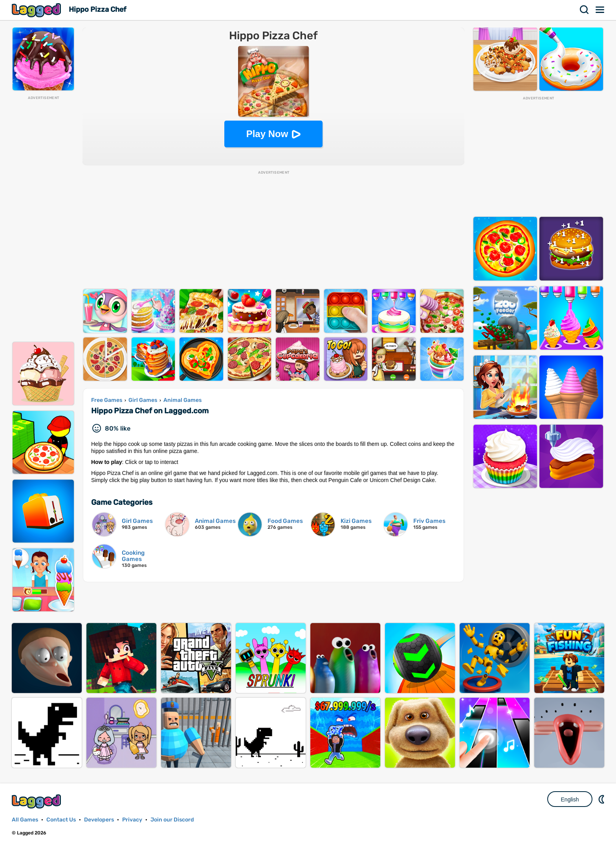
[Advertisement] (43, 218)
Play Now (267, 134)
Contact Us (61, 820)
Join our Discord (172, 820)
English (570, 799)
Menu (600, 10)
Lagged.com (37, 801)
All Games (25, 820)
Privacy (132, 820)
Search (585, 10)
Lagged (37, 10)
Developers (99, 820)
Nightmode (602, 799)
